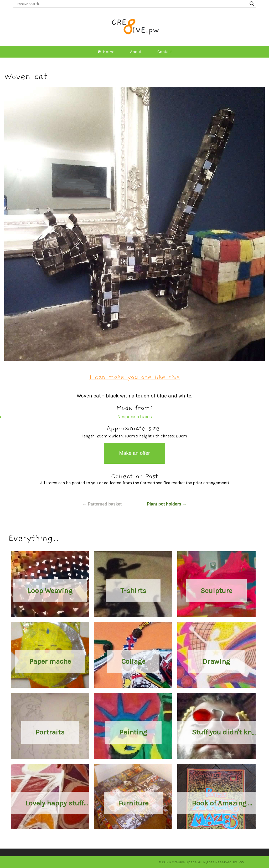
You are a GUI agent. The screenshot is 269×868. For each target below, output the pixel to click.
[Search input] (132, 4)
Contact (165, 52)
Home (109, 52)
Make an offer (135, 453)
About (136, 52)
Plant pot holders (167, 504)
